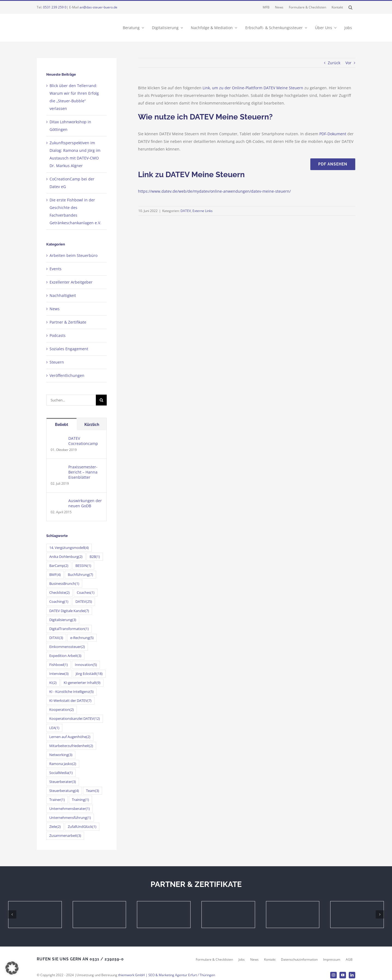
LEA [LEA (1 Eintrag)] (54, 728)
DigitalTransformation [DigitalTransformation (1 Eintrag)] (69, 629)
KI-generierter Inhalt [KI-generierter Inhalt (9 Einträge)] (82, 683)
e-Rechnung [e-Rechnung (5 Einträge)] (82, 638)
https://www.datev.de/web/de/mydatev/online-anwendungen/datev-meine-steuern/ (214, 191)
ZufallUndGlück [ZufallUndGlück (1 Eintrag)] (82, 827)
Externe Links (203, 211)
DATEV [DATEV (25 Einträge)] (84, 602)
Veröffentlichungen (67, 375)
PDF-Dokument (333, 134)
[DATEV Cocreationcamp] (58, 439)
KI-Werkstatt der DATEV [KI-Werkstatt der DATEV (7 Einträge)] (70, 701)
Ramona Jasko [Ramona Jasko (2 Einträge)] (63, 764)
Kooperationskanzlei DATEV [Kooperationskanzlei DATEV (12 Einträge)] (75, 719)
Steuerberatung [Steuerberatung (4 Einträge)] (64, 791)
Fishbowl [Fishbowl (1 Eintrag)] (59, 665)
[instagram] (333, 975)
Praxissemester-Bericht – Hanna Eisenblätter (83, 472)
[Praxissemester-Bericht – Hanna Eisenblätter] (58, 468)
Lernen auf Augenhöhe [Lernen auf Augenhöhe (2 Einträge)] (70, 737)
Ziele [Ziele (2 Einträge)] (55, 827)
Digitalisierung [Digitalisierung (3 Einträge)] (63, 620)
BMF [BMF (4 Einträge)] (55, 575)
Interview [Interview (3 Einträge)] (59, 674)
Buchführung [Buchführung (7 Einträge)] (80, 575)
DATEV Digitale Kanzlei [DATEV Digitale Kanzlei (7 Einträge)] (69, 611)
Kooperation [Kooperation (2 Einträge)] (62, 710)
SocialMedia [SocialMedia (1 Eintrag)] (61, 773)
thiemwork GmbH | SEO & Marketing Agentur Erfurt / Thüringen (167, 975)
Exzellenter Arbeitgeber (71, 282)
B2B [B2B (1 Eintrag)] (95, 557)
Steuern (57, 362)
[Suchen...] (71, 400)
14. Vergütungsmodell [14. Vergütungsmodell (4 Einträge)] (69, 548)
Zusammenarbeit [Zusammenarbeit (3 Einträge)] (65, 836)
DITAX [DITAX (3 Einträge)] (56, 638)
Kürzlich (92, 425)
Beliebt (62, 425)
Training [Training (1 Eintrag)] (80, 800)
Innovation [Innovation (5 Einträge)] (86, 665)
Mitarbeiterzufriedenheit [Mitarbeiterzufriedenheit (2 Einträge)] (71, 746)
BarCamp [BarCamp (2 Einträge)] (59, 566)
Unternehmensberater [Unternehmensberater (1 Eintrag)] (70, 809)
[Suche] (101, 400)
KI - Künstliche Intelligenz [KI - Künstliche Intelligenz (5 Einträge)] (71, 692)
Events (56, 269)
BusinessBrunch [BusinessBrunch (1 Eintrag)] (64, 584)
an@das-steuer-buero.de (98, 7)
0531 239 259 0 (55, 7)
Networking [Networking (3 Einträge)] (61, 755)
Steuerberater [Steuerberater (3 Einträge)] (63, 782)
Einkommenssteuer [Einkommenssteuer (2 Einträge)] (67, 647)
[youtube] (343, 975)
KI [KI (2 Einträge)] (53, 683)
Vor (348, 63)
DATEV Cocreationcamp (83, 441)
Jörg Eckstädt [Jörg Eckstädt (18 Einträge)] (89, 674)
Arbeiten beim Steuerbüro (73, 255)
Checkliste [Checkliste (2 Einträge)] (59, 593)
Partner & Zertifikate (68, 322)
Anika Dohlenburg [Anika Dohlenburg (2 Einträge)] (66, 557)
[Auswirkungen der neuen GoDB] (58, 502)
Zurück (334, 63)
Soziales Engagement (69, 349)
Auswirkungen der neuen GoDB (85, 503)
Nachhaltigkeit (63, 295)
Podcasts (58, 335)
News (55, 309)
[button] (350, 7)
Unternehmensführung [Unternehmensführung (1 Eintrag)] (70, 818)
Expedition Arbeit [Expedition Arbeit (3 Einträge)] (65, 656)
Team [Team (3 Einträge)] (93, 791)
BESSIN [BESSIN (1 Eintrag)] (83, 566)
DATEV (186, 211)
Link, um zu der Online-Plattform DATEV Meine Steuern (253, 88)
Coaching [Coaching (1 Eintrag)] (59, 602)
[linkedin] (352, 975)
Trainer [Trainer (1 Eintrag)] (57, 800)
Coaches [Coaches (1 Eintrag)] (86, 593)
